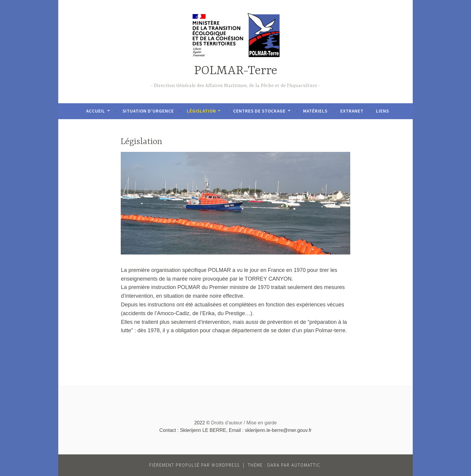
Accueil (96, 111)
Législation (201, 111)
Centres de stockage (259, 111)
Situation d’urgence (148, 111)
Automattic (306, 465)
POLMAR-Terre (236, 71)
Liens (383, 111)
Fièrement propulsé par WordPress (194, 465)
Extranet (352, 111)
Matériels (315, 111)
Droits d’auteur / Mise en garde (244, 423)
